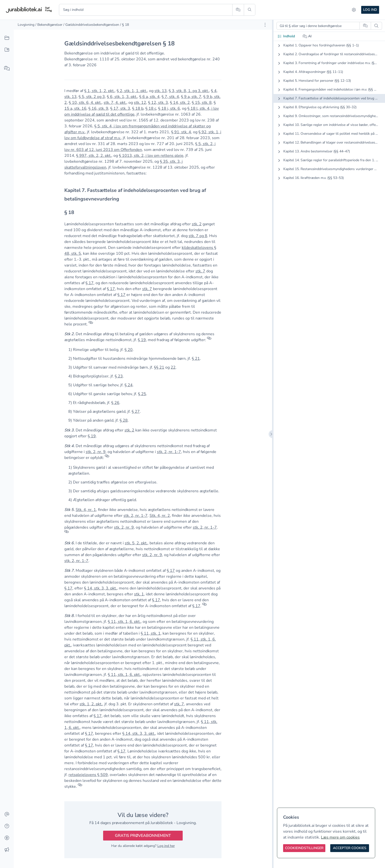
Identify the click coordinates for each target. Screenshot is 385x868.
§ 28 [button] (124, 420)
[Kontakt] (7, 815)
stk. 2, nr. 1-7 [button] (169, 452)
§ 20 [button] (129, 350)
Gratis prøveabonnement (143, 836)
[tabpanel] (329, 116)
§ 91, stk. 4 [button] (181, 132)
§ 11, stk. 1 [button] (151, 633)
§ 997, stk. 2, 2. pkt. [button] (94, 156)
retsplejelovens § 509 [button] (88, 775)
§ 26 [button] (115, 403)
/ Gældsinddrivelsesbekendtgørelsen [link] (91, 25)
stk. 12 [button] (140, 103)
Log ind (370, 10)
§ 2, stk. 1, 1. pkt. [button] (132, 91)
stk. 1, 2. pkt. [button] (91, 704)
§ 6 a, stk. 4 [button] (149, 97)
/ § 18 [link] (124, 25)
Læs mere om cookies (340, 837)
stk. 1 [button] (139, 594)
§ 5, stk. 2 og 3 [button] (92, 97)
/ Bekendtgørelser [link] (49, 25)
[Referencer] (91, 324)
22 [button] (173, 367)
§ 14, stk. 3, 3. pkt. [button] (100, 588)
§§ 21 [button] (159, 367)
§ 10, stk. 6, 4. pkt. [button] (85, 103)
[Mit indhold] (7, 50)
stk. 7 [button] (200, 271)
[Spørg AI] (238, 10)
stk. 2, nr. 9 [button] (96, 452)
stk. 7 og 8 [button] (198, 236)
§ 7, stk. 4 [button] (170, 97)
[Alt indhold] (7, 38)
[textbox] (143, 195)
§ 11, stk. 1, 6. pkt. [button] (124, 622)
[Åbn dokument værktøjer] (265, 25)
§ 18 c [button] (151, 108)
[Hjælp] (7, 826)
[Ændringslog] (7, 850)
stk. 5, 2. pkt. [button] (136, 543)
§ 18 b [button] (138, 108)
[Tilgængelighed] (7, 838)
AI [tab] (307, 36)
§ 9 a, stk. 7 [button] (191, 97)
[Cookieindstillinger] (304, 848)
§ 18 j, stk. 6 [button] (169, 108)
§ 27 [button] (136, 412)
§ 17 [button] (89, 283)
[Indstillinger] (354, 10)
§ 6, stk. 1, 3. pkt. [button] (122, 97)
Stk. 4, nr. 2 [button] (160, 516)
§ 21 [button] (196, 359)
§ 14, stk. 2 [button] (180, 103)
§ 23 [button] (119, 376)
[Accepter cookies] (350, 848)
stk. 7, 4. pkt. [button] (115, 103)
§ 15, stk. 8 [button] (202, 103)
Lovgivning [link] (26, 25)
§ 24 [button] (129, 385)
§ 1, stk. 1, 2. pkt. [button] (99, 91)
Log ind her (166, 846)
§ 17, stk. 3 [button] (120, 108)
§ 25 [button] (142, 394)
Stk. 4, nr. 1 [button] (86, 510)
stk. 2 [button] (197, 224)
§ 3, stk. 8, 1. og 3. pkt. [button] (189, 91)
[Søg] (250, 10)
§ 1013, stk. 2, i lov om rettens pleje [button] (151, 156)
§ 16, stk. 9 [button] (98, 108)
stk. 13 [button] (161, 91)
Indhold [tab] (286, 36)
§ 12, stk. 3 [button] (158, 103)
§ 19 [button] (142, 340)
